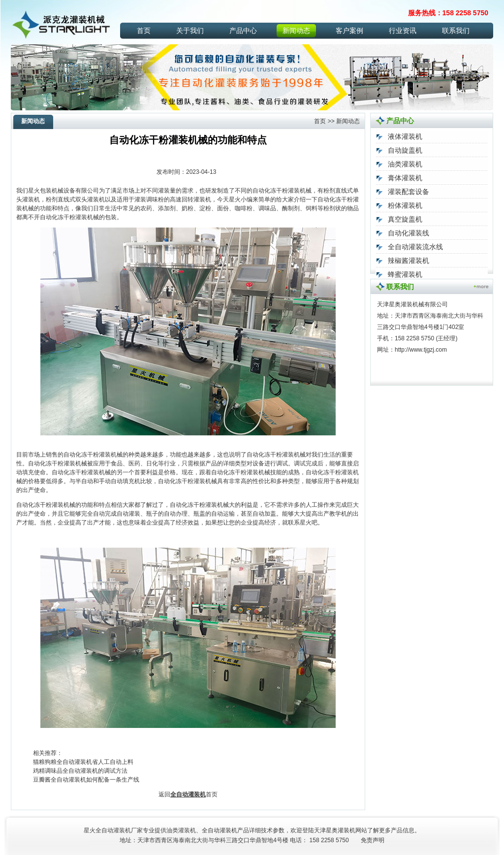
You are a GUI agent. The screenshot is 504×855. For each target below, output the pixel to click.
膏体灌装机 (405, 178)
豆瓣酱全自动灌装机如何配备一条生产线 (86, 780)
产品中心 (243, 31)
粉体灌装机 (405, 205)
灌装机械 (300, 191)
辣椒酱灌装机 (409, 261)
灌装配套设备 (409, 192)
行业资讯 (403, 31)
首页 (144, 31)
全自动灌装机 (188, 794)
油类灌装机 (405, 164)
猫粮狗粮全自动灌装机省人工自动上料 (83, 762)
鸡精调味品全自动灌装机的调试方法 (80, 771)
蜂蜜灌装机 (405, 274)
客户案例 (349, 31)
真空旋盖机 (405, 219)
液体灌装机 (405, 136)
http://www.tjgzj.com (421, 350)
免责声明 (373, 840)
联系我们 (456, 31)
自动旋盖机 (405, 150)
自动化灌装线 (409, 233)
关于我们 (190, 31)
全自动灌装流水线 (415, 247)
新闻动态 (296, 31)
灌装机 (346, 830)
